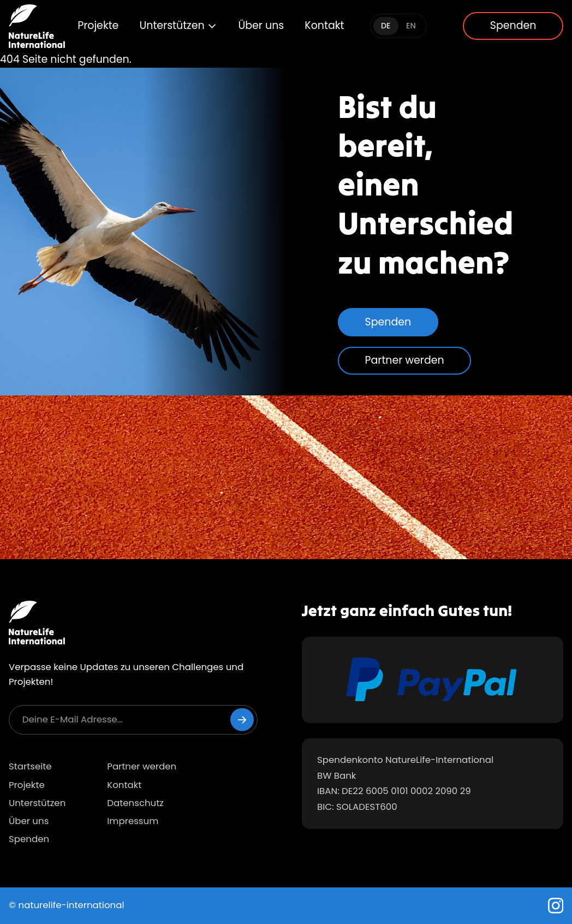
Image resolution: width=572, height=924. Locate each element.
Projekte (98, 25)
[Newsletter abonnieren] (242, 719)
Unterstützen (178, 25)
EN (411, 26)
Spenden (513, 25)
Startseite (30, 766)
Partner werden (405, 360)
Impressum (133, 821)
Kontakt (324, 25)
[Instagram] (556, 906)
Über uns (261, 25)
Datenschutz (135, 803)
